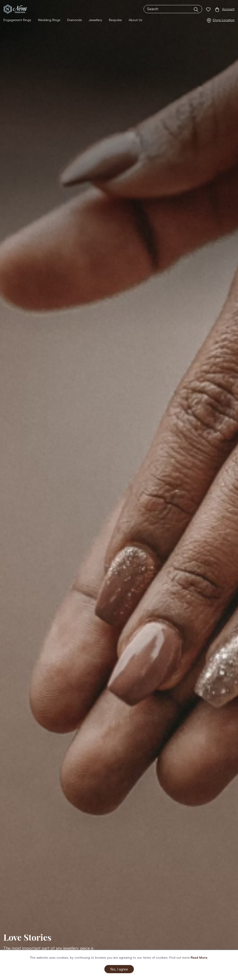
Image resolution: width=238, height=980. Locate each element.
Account (228, 9)
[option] (119, 490)
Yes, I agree (119, 969)
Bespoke (115, 20)
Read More (199, 957)
